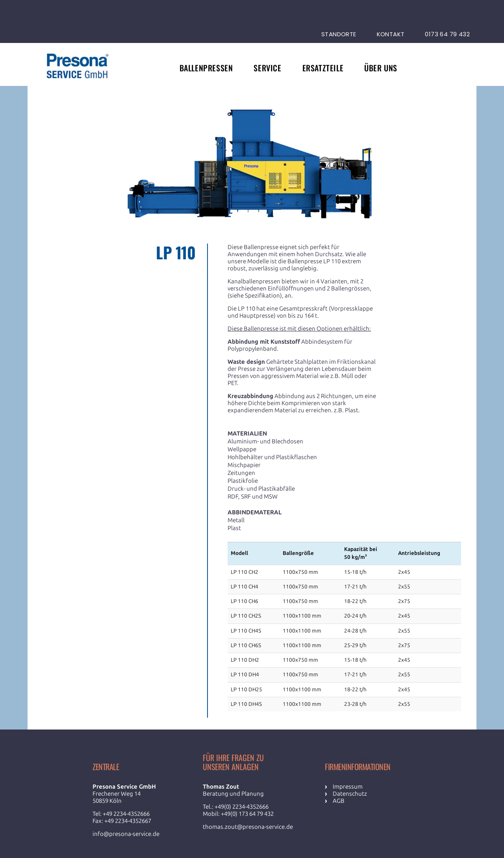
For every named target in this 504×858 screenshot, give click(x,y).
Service (267, 68)
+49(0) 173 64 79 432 (247, 814)
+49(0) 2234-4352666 (242, 807)
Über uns (381, 68)
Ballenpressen (206, 68)
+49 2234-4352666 (126, 814)
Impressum (348, 787)
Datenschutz (350, 794)
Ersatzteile (323, 68)
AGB (339, 801)
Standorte (339, 34)
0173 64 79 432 (447, 34)
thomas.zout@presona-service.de (248, 827)
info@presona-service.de (126, 834)
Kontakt (391, 34)
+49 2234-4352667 (128, 821)
